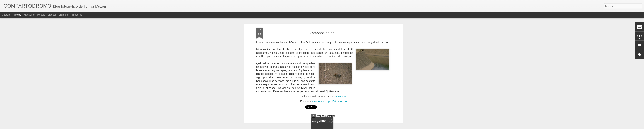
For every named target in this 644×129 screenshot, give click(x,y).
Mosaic (41, 15)
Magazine (29, 15)
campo (327, 92)
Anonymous (340, 88)
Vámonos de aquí (324, 24)
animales (317, 92)
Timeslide (77, 15)
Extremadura (340, 92)
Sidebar (52, 15)
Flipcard (17, 15)
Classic (6, 15)
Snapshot (64, 15)
